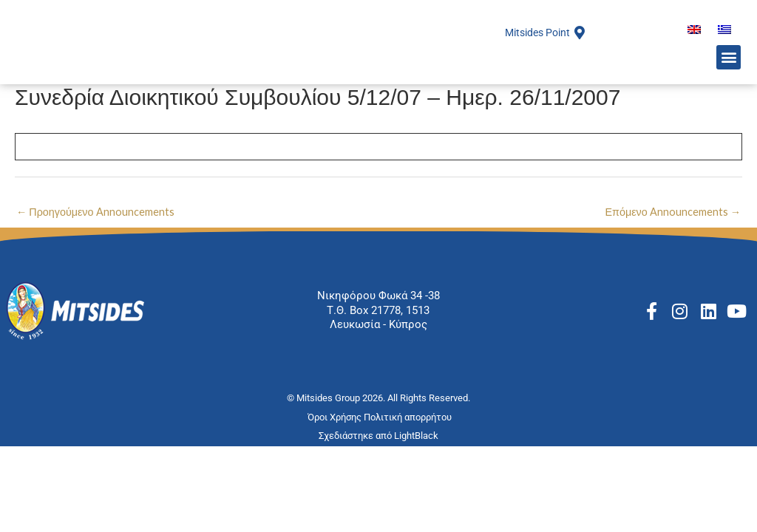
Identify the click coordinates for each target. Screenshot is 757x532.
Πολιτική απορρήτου (409, 471)
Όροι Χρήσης (336, 471)
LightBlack (416, 489)
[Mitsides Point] (580, 58)
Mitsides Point (534, 58)
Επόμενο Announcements (672, 265)
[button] (729, 87)
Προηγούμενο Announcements (97, 265)
